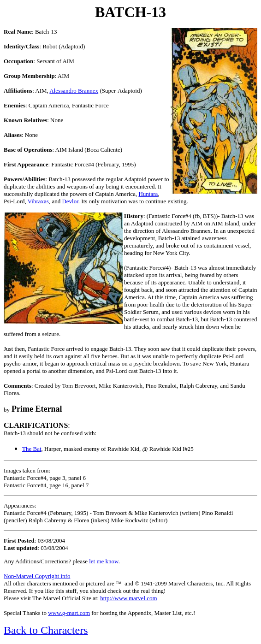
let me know (104, 561)
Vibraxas (38, 201)
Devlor (70, 201)
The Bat (32, 449)
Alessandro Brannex (74, 91)
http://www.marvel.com (128, 598)
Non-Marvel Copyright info (37, 576)
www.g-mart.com (69, 613)
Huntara (148, 194)
